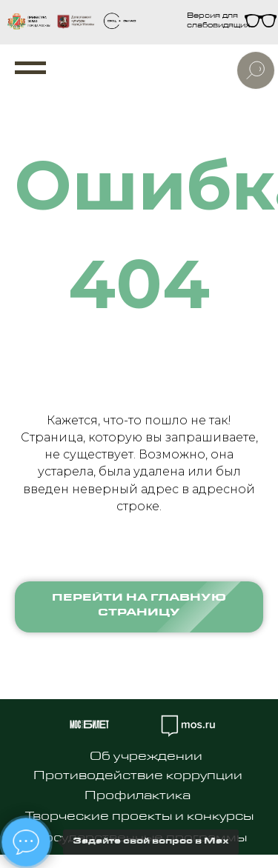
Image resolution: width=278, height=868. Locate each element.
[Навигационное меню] (30, 68)
